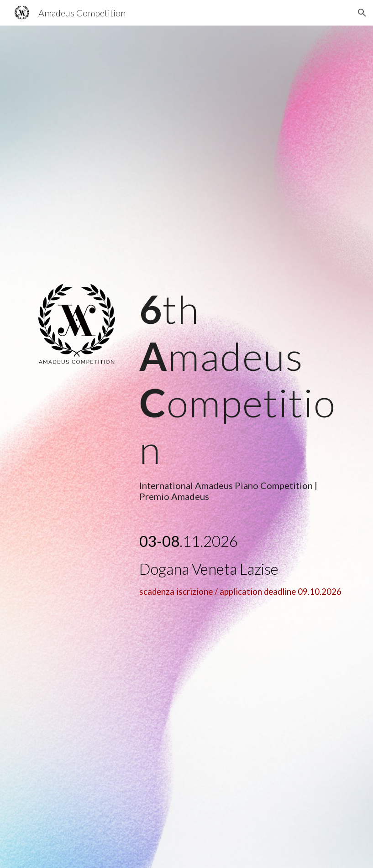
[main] (241, 394)
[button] (362, 13)
